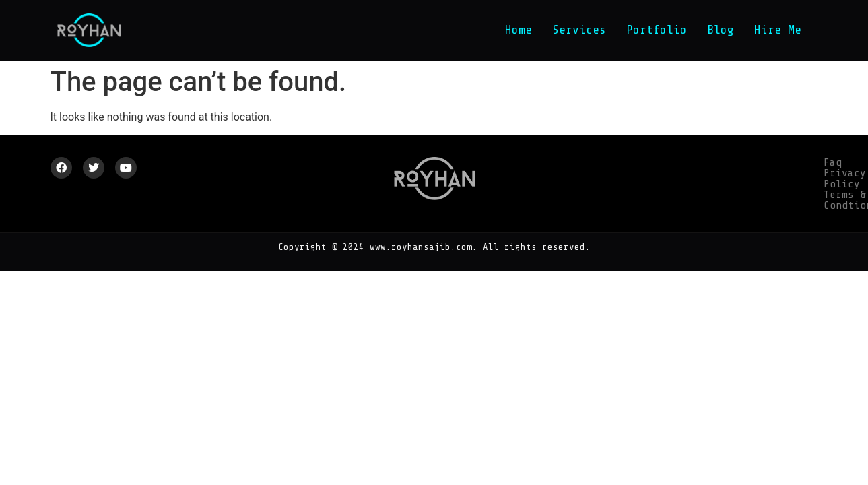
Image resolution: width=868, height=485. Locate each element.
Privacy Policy (663, 162)
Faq (600, 162)
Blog (721, 30)
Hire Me (778, 30)
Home (519, 30)
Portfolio (657, 30)
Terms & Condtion (764, 162)
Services (579, 30)
